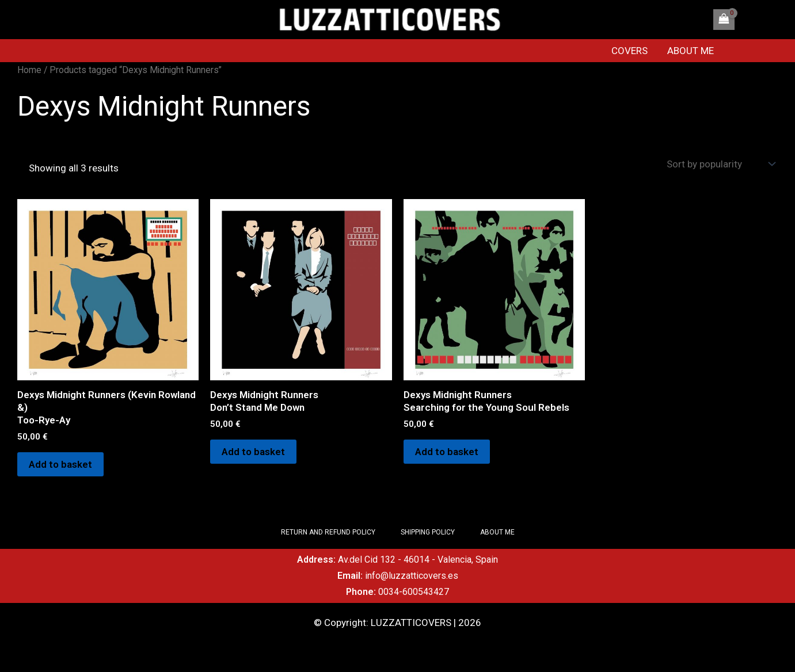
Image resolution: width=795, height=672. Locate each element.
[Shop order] (720, 164)
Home (29, 70)
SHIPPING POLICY (428, 532)
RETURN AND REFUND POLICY (328, 532)
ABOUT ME (691, 51)
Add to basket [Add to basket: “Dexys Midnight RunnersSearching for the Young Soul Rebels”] (447, 452)
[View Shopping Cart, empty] (724, 20)
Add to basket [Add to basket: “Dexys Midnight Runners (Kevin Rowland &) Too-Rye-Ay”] (60, 464)
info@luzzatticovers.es (412, 576)
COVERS (629, 51)
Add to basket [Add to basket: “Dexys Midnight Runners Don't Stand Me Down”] (253, 452)
